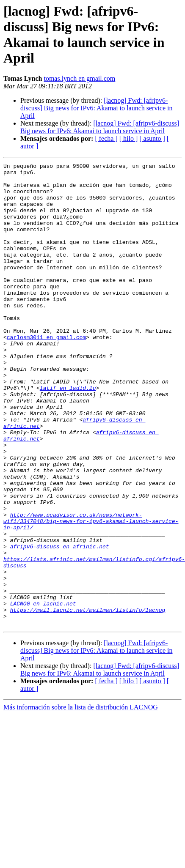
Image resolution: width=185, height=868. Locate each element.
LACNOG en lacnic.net (43, 692)
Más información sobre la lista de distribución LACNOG (81, 800)
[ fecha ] (106, 138)
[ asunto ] (152, 138)
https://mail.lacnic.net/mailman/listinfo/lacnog (88, 700)
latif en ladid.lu (68, 433)
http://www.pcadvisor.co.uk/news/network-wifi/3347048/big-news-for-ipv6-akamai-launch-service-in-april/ (91, 593)
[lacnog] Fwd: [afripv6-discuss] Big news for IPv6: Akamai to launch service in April (97, 108)
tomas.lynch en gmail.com (79, 78)
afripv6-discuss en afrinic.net (60, 624)
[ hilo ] (129, 138)
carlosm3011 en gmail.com (46, 372)
